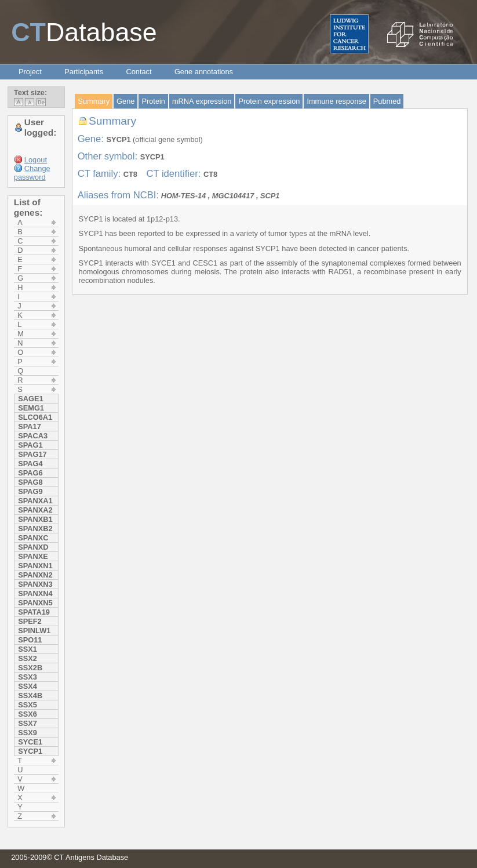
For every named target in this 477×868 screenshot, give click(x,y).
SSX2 (28, 658)
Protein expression (269, 101)
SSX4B (30, 696)
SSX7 (28, 723)
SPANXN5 (35, 603)
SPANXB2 (35, 529)
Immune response (336, 101)
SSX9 (28, 733)
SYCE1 (30, 742)
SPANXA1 (35, 501)
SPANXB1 (35, 519)
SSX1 (28, 649)
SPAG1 (30, 445)
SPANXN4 (35, 593)
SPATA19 (34, 612)
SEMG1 (31, 408)
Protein (153, 101)
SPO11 (30, 640)
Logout (36, 160)
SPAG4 (30, 464)
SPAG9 (30, 491)
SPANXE (33, 556)
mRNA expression (202, 101)
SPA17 (30, 426)
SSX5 (28, 705)
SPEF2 (30, 621)
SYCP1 (30, 751)
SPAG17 (32, 454)
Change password (32, 173)
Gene (125, 101)
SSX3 (28, 677)
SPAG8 (30, 482)
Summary (94, 101)
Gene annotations (204, 72)
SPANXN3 (35, 584)
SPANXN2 (35, 575)
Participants (84, 72)
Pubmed (387, 101)
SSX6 (28, 714)
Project (30, 72)
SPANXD (33, 547)
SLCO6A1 (35, 417)
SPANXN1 (35, 566)
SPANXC (33, 538)
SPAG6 (30, 473)
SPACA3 (33, 436)
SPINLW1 (34, 631)
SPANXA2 (35, 510)
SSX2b (30, 668)
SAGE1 (30, 399)
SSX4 (28, 686)
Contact (139, 72)
